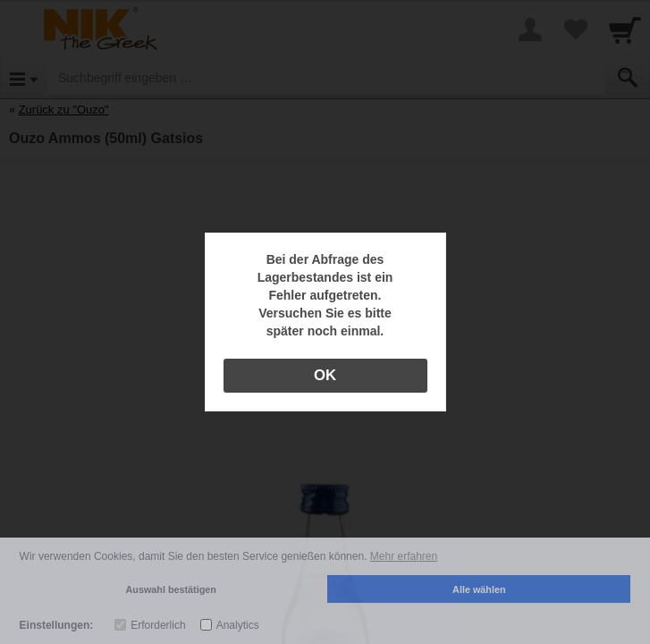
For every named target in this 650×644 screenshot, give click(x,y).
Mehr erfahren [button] (404, 556)
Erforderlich (158, 625)
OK (325, 375)
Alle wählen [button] (479, 589)
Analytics (238, 625)
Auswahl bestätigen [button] (171, 589)
